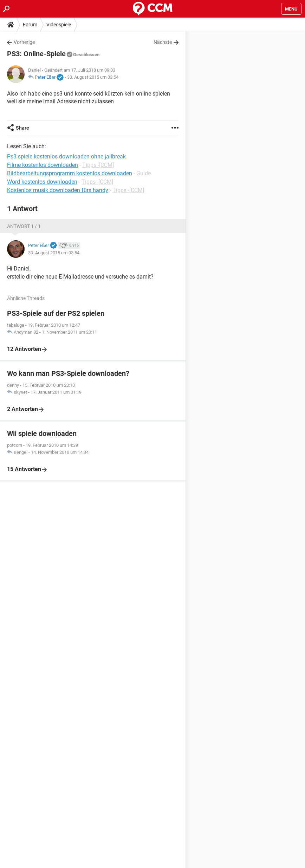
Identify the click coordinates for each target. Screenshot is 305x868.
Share (22, 128)
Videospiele (59, 25)
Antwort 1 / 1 (24, 226)
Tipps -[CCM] (98, 165)
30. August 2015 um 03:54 (93, 77)
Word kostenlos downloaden (42, 182)
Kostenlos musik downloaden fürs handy (58, 190)
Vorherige (24, 42)
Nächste (163, 42)
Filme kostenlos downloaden (43, 165)
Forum (30, 25)
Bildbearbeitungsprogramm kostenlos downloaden (70, 173)
